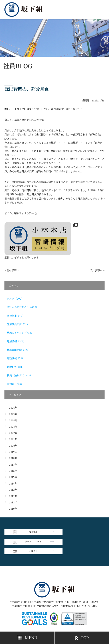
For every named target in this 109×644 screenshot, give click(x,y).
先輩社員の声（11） (18, 324)
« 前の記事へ (12, 270)
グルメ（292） (15, 299)
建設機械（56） (16, 358)
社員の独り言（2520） (20, 375)
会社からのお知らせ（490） (23, 307)
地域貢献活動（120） (19, 350)
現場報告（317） (16, 367)
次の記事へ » (97, 270)
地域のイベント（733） (20, 333)
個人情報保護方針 (80, 614)
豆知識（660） (15, 384)
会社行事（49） (16, 316)
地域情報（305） (16, 341)
